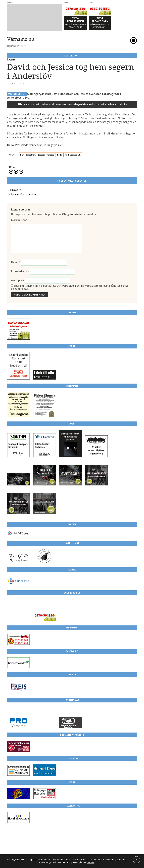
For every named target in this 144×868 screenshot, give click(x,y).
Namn (16, 262)
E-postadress (20, 271)
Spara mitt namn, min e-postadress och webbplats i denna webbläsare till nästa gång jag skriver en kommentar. (70, 287)
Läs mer (90, 862)
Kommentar (19, 220)
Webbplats (18, 280)
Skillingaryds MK (73, 155)
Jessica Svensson (46, 155)
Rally (60, 155)
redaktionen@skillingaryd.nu (22, 194)
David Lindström (28, 155)
